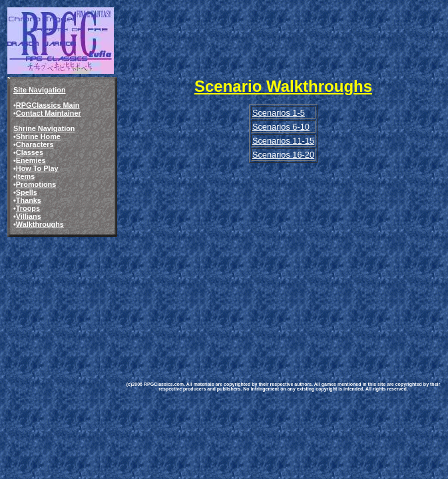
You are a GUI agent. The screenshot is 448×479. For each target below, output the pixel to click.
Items (25, 176)
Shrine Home (38, 136)
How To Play (37, 168)
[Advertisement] (283, 258)
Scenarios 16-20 (283, 155)
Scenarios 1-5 (279, 113)
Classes (30, 152)
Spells (27, 192)
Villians (29, 216)
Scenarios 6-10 (281, 127)
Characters (35, 144)
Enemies (31, 160)
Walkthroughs (40, 224)
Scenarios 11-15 (283, 141)
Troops (28, 208)
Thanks (29, 200)
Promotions (36, 184)
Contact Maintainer (49, 113)
